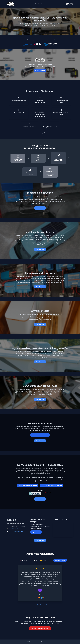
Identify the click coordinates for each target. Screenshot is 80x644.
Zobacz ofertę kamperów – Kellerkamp (52, 486)
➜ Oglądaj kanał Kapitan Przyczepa (40, 628)
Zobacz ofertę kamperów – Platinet (28, 486)
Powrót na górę (40, 208)
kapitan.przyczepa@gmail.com (17, 531)
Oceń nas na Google (60, 560)
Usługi (32, 4)
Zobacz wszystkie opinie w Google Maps (40, 605)
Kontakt (37, 4)
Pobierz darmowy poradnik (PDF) (40, 435)
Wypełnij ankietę (36, 532)
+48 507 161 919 (13, 529)
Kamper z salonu (45, 4)
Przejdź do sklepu (40, 70)
